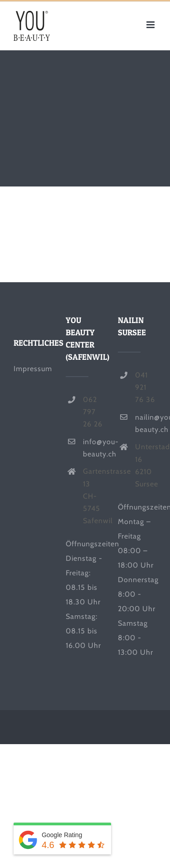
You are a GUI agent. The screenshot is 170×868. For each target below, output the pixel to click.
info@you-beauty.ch (94, 448)
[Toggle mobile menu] (151, 25)
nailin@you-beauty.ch (146, 423)
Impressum (33, 369)
